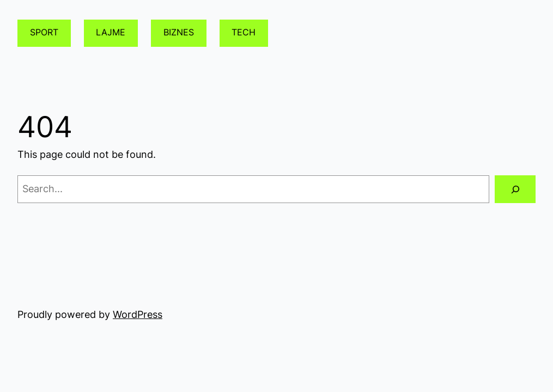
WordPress (138, 314)
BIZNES (179, 32)
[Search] (515, 189)
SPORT (44, 32)
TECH (244, 32)
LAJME (111, 32)
